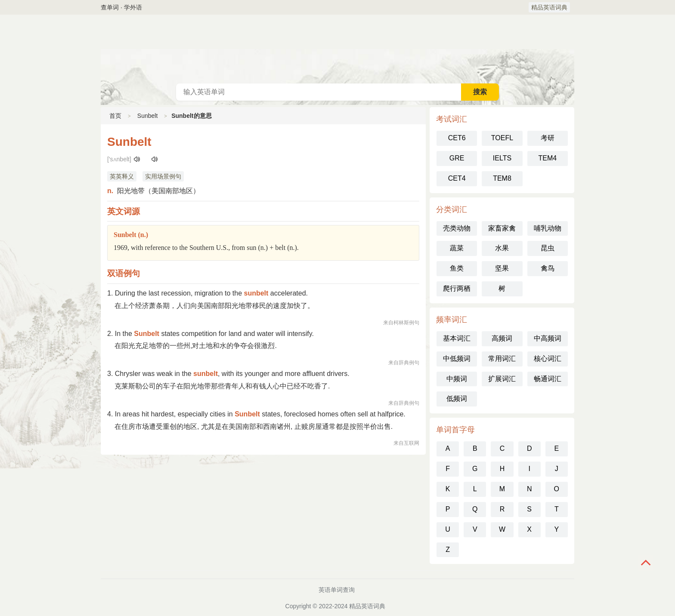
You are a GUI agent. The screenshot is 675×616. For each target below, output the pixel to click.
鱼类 (457, 268)
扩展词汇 (502, 379)
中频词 (457, 379)
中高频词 (548, 338)
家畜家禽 (502, 228)
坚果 (502, 268)
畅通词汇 (548, 379)
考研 (548, 138)
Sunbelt (147, 116)
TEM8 (502, 178)
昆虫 (548, 248)
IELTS (502, 158)
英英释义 (122, 176)
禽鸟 (548, 268)
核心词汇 (548, 359)
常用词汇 (502, 359)
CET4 (457, 178)
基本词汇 (457, 338)
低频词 (457, 399)
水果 (502, 248)
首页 (115, 116)
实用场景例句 (163, 176)
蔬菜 (457, 248)
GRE (457, 158)
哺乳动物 (548, 228)
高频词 (502, 338)
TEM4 (547, 158)
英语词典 (337, 49)
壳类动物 (457, 228)
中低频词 (457, 359)
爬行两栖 (457, 288)
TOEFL (502, 138)
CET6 (457, 138)
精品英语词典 (549, 7)
